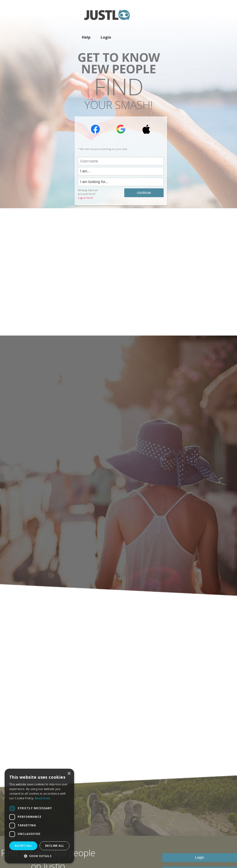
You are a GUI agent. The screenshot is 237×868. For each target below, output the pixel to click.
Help (86, 37)
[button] (39, 856)
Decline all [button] (55, 846)
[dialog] (39, 816)
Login (106, 37)
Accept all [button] (23, 846)
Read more (43, 798)
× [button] (69, 774)
